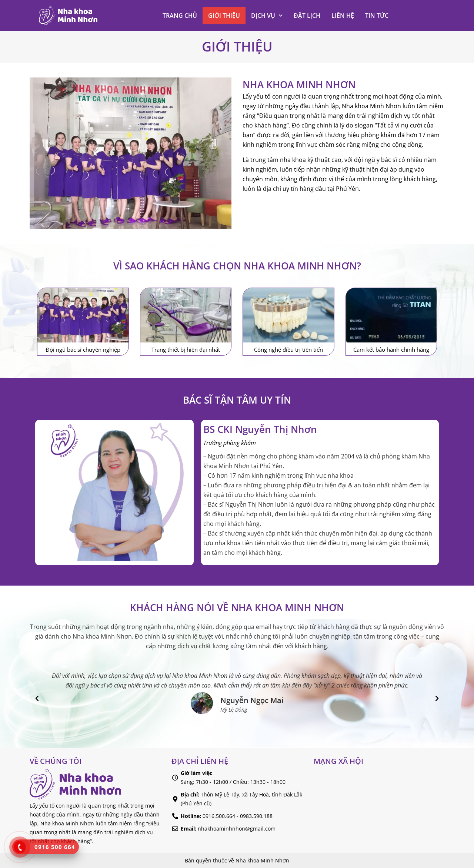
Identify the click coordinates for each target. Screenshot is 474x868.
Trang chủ (180, 16)
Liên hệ (343, 16)
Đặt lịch (307, 16)
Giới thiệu (224, 16)
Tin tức (377, 16)
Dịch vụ (267, 15)
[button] (37, 699)
